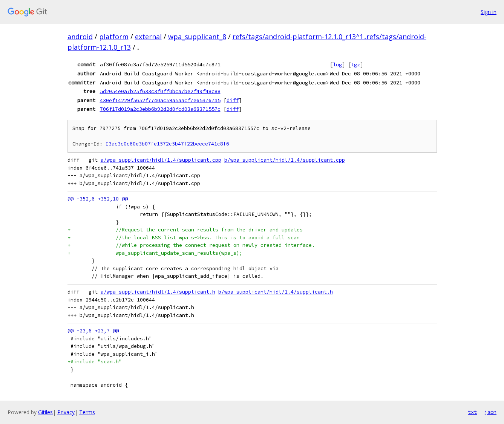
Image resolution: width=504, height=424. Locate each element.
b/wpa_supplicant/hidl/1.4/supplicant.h (276, 292)
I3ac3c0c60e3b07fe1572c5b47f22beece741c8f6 (167, 144)
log (337, 64)
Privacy (66, 412)
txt (472, 412)
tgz (355, 64)
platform (114, 37)
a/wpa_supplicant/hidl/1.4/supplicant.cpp (161, 160)
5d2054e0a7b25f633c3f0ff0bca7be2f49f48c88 (160, 91)
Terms (87, 412)
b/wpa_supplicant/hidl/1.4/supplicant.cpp (285, 160)
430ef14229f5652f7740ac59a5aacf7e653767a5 (160, 100)
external (148, 37)
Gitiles (45, 412)
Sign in (489, 12)
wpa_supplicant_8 (197, 37)
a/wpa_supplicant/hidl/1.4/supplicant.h (158, 292)
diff (233, 100)
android (80, 37)
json (490, 412)
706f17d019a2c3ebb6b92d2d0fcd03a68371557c (160, 109)
